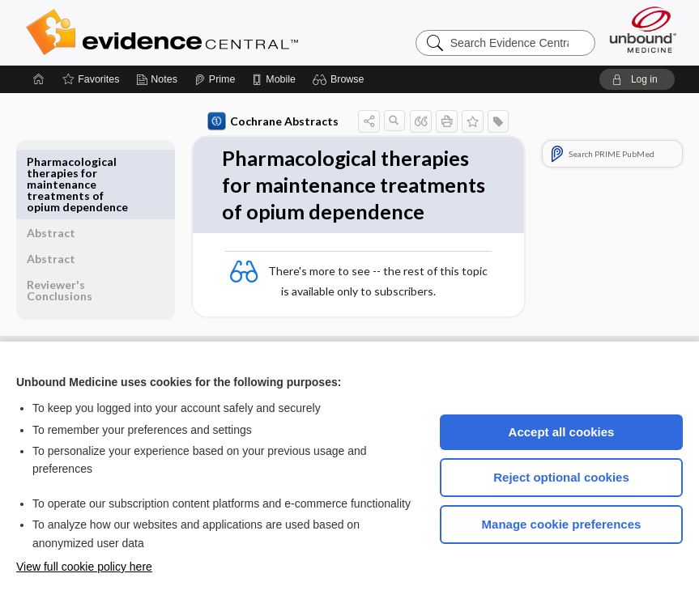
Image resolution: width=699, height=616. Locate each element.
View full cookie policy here (84, 567)
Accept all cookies (562, 432)
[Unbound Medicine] (643, 30)
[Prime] (215, 79)
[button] (341, 79)
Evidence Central (227, 32)
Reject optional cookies (561, 477)
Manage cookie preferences (562, 524)
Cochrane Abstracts (236, 121)
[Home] (39, 79)
